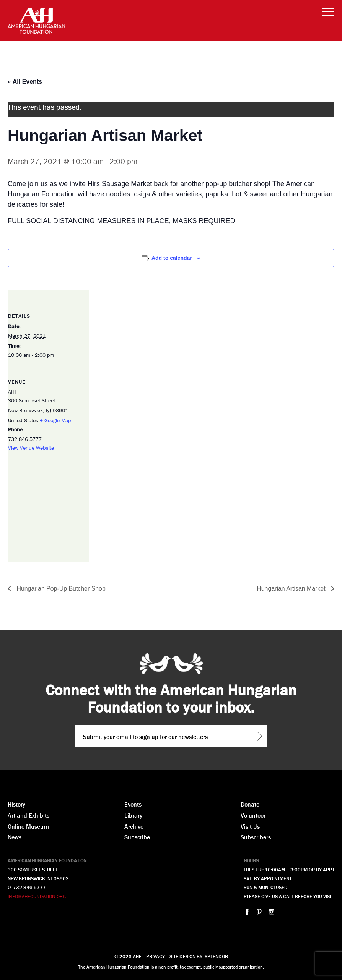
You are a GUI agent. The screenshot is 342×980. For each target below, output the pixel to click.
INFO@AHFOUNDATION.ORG (37, 897)
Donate (250, 804)
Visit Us (250, 826)
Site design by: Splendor (199, 957)
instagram (271, 912)
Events (133, 804)
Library (133, 815)
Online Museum (28, 826)
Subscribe (137, 837)
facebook (247, 912)
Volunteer (253, 815)
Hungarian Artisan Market (292, 589)
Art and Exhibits (28, 815)
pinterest (259, 912)
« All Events (25, 82)
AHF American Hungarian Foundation (36, 21)
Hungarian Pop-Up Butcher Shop (60, 589)
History (16, 804)
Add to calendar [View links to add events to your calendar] (172, 258)
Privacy (156, 957)
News (15, 837)
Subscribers (256, 837)
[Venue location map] (48, 513)
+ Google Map (55, 420)
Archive (134, 826)
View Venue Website (31, 448)
